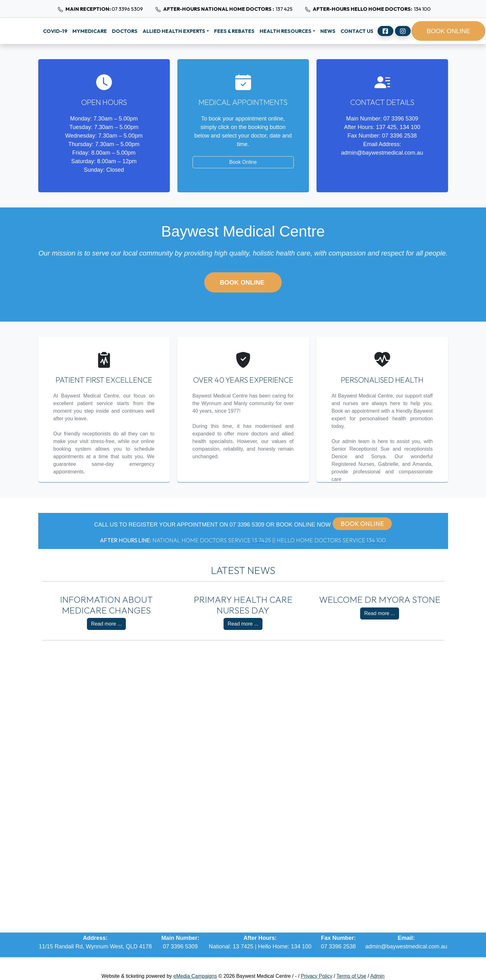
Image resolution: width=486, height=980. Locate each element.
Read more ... (106, 624)
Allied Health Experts (174, 31)
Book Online (243, 162)
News (328, 31)
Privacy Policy (317, 976)
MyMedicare (90, 31)
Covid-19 (55, 31)
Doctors (125, 31)
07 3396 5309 (99, 9)
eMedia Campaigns (195, 976)
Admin (377, 976)
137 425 (223, 9)
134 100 (367, 9)
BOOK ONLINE (448, 31)
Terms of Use (351, 976)
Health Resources (286, 31)
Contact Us (357, 31)
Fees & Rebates (234, 31)
